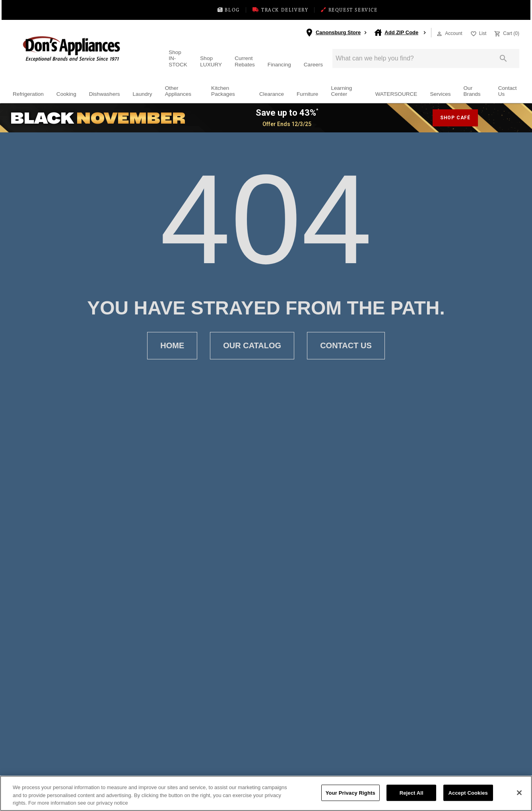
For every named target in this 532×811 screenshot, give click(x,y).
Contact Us (508, 92)
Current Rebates (245, 63)
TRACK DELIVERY (276, 11)
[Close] (519, 793)
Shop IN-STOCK (178, 60)
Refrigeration (28, 96)
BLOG (208, 11)
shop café (455, 119)
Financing (279, 66)
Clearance (272, 96)
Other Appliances (178, 92)
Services (440, 96)
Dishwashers (105, 96)
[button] (439, 35)
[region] (266, 793)
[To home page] (86, 50)
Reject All (412, 793)
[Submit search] (503, 60)
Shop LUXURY (211, 63)
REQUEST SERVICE (365, 11)
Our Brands (472, 92)
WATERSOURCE (396, 96)
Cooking (66, 96)
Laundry (143, 96)
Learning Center (341, 92)
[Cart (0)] (506, 34)
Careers (313, 66)
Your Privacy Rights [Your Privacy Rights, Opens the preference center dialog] (350, 793)
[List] (478, 34)
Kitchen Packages (223, 92)
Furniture (307, 96)
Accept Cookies (468, 793)
